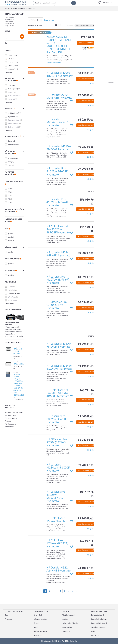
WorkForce (12, 297)
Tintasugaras (12, 89)
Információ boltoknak (99, 619)
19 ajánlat (91, 179)
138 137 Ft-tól (87, 494)
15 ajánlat (91, 427)
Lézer (10, 85)
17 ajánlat (91, 214)
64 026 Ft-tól (86, 120)
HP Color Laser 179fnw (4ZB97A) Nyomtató (57, 543)
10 (73, 591)
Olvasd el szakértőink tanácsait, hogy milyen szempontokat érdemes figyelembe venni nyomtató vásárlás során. (16, 327)
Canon (10, 66)
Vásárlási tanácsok (69, 615)
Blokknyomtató (13, 127)
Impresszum (67, 631)
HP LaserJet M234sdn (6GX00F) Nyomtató (58, 468)
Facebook (8, 619)
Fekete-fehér (12, 145)
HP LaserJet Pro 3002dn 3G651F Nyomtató (57, 419)
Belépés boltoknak (98, 615)
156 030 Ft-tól (87, 202)
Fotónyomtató (13, 124)
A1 (9, 199)
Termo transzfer (13, 96)
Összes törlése (49, 20)
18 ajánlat (91, 241)
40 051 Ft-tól (86, 147)
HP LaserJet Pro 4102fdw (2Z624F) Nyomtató (58, 202)
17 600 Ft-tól (86, 95)
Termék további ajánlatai (54, 62)
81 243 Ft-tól (86, 440)
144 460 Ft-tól (87, 229)
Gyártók (36, 623)
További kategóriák (40, 631)
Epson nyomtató (9, 21)
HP (9, 59)
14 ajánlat (91, 405)
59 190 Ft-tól (86, 366)
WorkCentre (12, 301)
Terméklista (38, 635)
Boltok (36, 627)
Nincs (10, 165)
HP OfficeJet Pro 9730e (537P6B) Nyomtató (57, 442)
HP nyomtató (9, 20)
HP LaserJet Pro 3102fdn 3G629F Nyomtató (57, 172)
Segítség (65, 619)
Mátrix (10, 92)
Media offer (95, 635)
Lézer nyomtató (9, 23)
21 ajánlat (91, 157)
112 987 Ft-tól (87, 543)
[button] (106, 3)
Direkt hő (11, 99)
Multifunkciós (13, 113)
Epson (10, 55)
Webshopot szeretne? (99, 627)
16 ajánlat (91, 106)
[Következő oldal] (77, 591)
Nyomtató (12, 117)
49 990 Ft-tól (86, 344)
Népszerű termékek (41, 619)
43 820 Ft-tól (86, 277)
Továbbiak (9, 72)
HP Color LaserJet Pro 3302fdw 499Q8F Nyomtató (58, 230)
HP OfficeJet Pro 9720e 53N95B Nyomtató (57, 305)
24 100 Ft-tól (86, 568)
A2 (9, 196)
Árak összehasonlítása (87, 79)
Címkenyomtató (14, 120)
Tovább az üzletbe (86, 43)
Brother (11, 62)
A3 (9, 192)
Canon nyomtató (9, 18)
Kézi (9, 162)
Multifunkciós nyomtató (12, 27)
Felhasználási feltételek (70, 623)
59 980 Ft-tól (86, 465)
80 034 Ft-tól (86, 302)
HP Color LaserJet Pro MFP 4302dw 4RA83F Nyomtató (58, 393)
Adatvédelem (67, 627)
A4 (9, 189)
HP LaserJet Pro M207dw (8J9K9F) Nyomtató (58, 280)
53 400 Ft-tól (86, 417)
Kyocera (11, 69)
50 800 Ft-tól (86, 253)
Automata (11, 158)
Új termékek (38, 615)
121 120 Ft (87, 37)
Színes (10, 141)
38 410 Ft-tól (86, 73)
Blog (6, 615)
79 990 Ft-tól (86, 169)
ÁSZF (93, 631)
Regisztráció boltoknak (99, 623)
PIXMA (10, 287)
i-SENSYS (11, 290)
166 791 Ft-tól (87, 393)
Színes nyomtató (9, 25)
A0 (9, 203)
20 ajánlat (91, 84)
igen (9, 234)
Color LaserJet (13, 294)
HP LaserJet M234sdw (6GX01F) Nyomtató (59, 122)
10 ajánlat (91, 578)
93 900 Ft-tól (86, 519)
